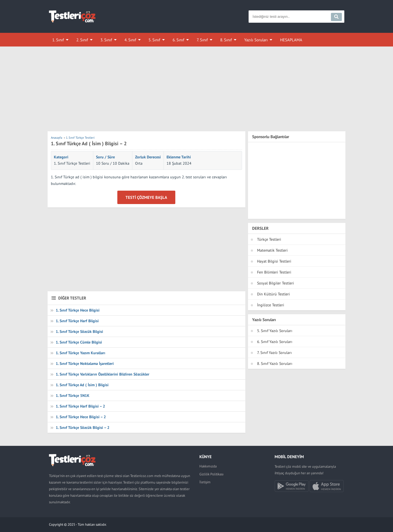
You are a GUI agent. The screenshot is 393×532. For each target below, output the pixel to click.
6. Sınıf (178, 40)
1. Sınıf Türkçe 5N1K (73, 396)
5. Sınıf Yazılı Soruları (275, 331)
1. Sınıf (58, 40)
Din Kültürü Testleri (273, 294)
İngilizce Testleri (271, 305)
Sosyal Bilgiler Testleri (276, 283)
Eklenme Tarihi (179, 157)
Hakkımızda (208, 466)
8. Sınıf (226, 40)
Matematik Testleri (272, 250)
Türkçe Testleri (269, 239)
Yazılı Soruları (256, 40)
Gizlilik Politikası (211, 474)
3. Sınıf (106, 40)
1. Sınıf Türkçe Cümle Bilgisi (79, 342)
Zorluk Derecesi (148, 157)
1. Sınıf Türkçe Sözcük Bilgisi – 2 (83, 428)
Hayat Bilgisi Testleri (274, 261)
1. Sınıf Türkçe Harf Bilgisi (77, 321)
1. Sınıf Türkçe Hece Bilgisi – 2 (81, 417)
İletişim (205, 482)
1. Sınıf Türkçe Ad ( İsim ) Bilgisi (82, 385)
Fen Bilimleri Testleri (274, 272)
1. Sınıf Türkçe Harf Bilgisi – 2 (80, 406)
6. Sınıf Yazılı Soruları (275, 342)
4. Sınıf (130, 40)
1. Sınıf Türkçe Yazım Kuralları (81, 353)
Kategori (61, 157)
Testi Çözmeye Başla (146, 197)
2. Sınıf (82, 40)
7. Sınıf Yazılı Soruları (274, 353)
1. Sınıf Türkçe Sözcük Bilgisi (79, 332)
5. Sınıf (154, 40)
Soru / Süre (105, 157)
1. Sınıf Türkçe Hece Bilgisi (78, 310)
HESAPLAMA (291, 40)
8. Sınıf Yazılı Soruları (275, 364)
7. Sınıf (202, 40)
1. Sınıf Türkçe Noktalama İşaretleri (85, 364)
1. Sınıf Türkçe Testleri (72, 163)
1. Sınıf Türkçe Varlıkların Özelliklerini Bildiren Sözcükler (103, 374)
